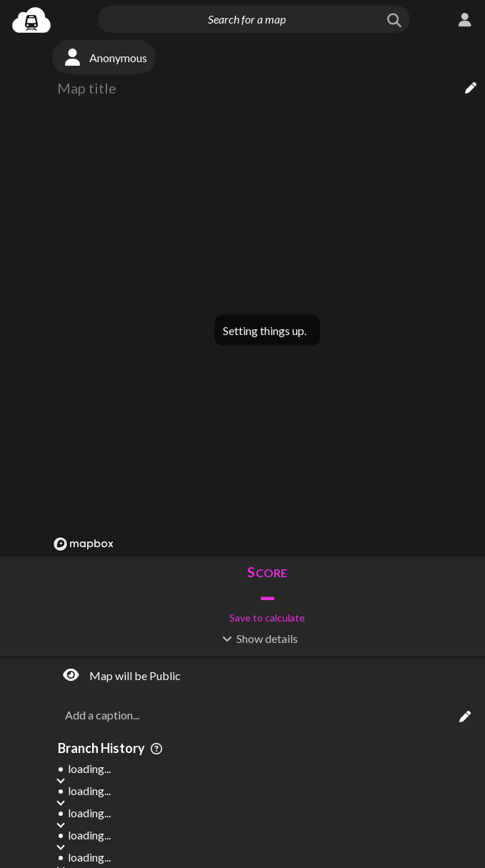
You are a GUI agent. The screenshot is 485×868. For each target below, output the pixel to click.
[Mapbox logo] (84, 544)
